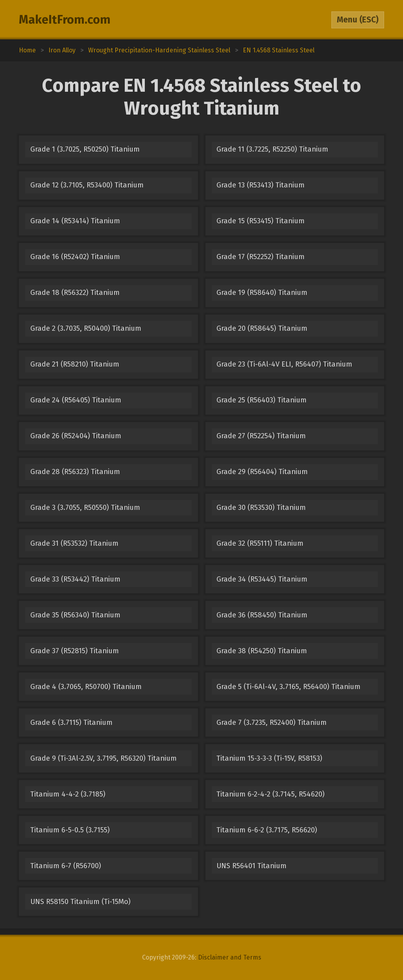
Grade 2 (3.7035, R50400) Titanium (86, 328)
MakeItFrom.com (65, 20)
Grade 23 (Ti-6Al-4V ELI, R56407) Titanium (284, 364)
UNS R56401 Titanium (251, 866)
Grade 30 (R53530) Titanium (261, 508)
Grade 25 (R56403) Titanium (262, 400)
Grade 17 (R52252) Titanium (261, 257)
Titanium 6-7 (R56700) (66, 866)
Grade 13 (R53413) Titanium (261, 185)
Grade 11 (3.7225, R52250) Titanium (272, 149)
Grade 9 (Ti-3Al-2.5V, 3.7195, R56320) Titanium (104, 758)
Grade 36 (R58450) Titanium (262, 615)
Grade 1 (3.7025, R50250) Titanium (85, 149)
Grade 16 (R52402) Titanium (75, 257)
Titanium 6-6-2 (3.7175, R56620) (267, 830)
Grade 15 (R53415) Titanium (261, 221)
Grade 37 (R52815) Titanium (75, 651)
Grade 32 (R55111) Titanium (260, 543)
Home (27, 50)
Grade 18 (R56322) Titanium (75, 293)
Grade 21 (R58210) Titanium (75, 364)
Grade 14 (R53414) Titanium (75, 221)
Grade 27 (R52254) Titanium (261, 436)
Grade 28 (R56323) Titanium (75, 472)
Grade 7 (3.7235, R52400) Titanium (272, 722)
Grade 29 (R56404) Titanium (262, 472)
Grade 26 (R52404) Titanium (76, 436)
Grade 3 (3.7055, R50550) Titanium (85, 508)
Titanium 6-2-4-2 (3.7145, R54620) (271, 794)
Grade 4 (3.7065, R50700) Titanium (86, 687)
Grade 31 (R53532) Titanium (74, 543)
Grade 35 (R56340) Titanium (75, 615)
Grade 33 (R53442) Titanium (75, 579)
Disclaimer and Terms (230, 957)
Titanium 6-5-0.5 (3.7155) (70, 830)
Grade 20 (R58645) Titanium (262, 328)
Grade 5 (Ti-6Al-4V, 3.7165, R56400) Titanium (288, 687)
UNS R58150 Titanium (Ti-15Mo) (80, 902)
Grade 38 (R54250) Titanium (262, 651)
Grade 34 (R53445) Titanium (262, 579)
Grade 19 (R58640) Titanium (262, 293)
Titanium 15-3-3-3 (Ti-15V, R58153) (269, 758)
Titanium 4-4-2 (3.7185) (68, 794)
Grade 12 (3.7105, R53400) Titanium (87, 185)
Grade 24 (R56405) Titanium (76, 400)
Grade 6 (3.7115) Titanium (71, 722)
